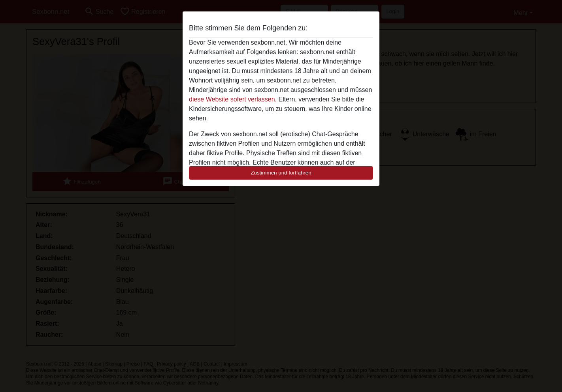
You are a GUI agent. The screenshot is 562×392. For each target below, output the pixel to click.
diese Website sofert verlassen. (233, 99)
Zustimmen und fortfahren (281, 173)
